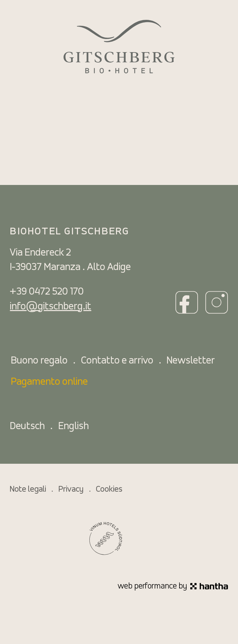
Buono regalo (39, 361)
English (73, 426)
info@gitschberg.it (50, 307)
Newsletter (191, 361)
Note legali (28, 489)
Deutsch (27, 426)
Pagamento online (49, 382)
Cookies (109, 489)
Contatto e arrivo (117, 361)
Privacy (71, 489)
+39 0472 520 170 (47, 292)
